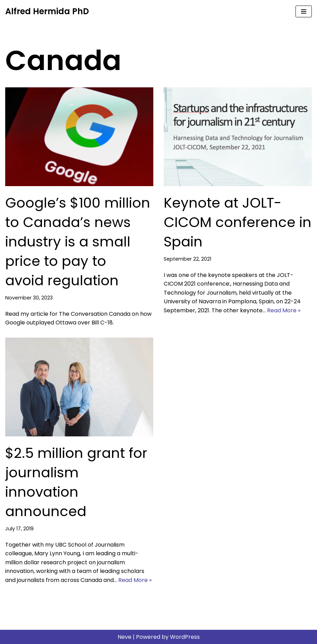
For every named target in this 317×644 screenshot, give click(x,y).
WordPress (185, 637)
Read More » (284, 310)
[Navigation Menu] (304, 11)
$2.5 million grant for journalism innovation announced (76, 482)
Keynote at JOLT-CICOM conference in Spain (238, 222)
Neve (125, 637)
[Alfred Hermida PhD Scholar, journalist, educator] (47, 11)
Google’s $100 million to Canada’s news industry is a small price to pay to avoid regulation (78, 242)
